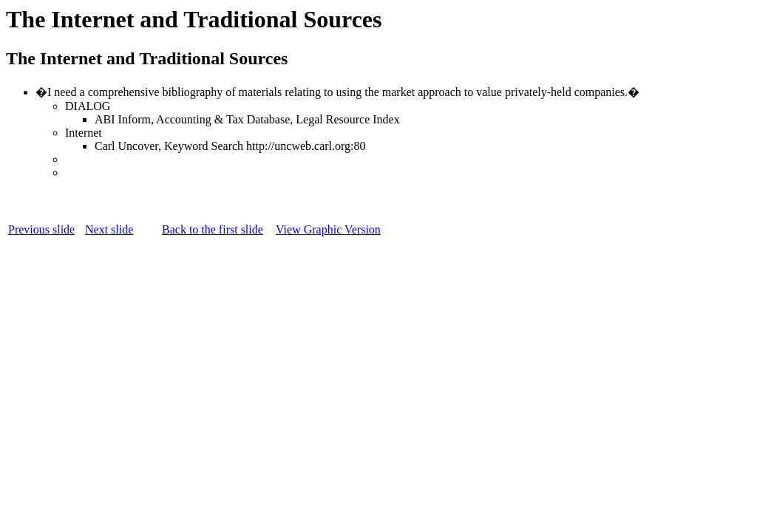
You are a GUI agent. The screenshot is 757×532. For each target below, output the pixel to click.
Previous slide (41, 229)
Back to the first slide (213, 229)
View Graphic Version (328, 229)
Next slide (109, 229)
